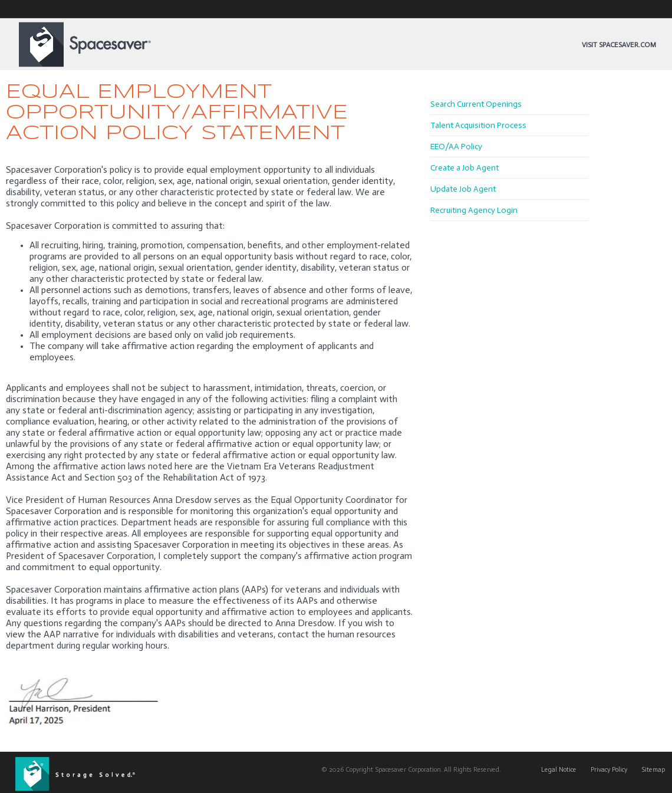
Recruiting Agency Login (474, 210)
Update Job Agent (463, 189)
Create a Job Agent (465, 168)
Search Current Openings (476, 104)
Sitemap (653, 770)
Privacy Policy (609, 770)
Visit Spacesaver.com (619, 45)
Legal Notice (559, 770)
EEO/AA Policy (456, 147)
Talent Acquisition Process (478, 125)
